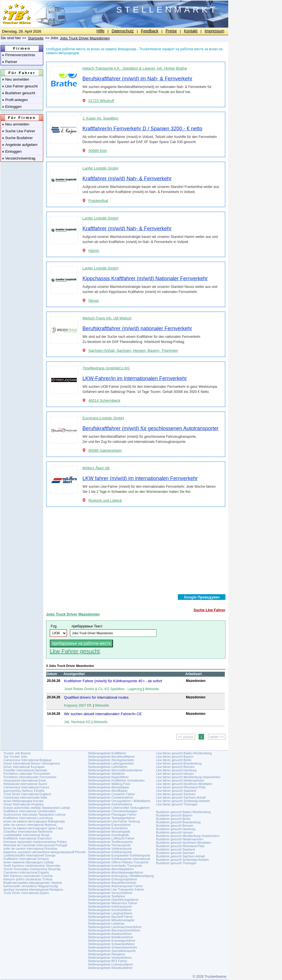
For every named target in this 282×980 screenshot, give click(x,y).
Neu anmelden (16, 79)
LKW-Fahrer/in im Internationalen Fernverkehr (135, 378)
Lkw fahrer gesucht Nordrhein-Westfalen (184, 784)
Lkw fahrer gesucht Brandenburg (179, 763)
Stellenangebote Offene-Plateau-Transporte (118, 862)
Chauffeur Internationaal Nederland (28, 832)
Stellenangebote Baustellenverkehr (112, 883)
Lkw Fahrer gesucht (20, 86)
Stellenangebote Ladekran (106, 924)
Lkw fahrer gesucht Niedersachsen (180, 780)
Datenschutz (123, 31)
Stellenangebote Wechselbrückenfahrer (115, 770)
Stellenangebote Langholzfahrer (110, 913)
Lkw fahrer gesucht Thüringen (177, 804)
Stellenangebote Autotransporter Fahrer (115, 886)
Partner (10, 62)
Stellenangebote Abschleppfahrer (111, 869)
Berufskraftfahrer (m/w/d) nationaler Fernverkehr (137, 328)
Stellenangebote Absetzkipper (109, 787)
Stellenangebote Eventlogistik (108, 835)
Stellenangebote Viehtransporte (110, 849)
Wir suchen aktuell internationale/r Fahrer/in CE (103, 714)
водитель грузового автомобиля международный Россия (44, 852)
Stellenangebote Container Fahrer (112, 794)
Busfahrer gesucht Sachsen (175, 853)
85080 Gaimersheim (105, 450)
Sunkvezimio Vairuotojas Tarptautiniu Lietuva (34, 814)
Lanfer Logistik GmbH (100, 168)
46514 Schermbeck (104, 400)
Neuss (94, 301)
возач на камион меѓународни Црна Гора (33, 828)
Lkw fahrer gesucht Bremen (175, 767)
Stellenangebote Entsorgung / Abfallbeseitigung (121, 876)
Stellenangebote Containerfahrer (111, 797)
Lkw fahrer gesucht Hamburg (176, 770)
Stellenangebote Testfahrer (107, 896)
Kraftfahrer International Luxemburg (28, 818)
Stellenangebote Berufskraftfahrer (111, 757)
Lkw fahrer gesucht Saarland (176, 791)
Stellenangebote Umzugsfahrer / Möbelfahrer (119, 801)
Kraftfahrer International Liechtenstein (29, 811)
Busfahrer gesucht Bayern (174, 815)
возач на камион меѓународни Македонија (34, 821)
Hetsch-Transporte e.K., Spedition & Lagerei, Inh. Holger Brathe (135, 68)
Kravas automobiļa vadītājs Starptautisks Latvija (37, 808)
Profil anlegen (15, 100)
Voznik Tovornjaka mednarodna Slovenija (32, 869)
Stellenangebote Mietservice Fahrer (113, 903)
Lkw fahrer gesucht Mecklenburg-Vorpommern (188, 777)
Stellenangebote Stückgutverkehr (111, 760)
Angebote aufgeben (20, 145)
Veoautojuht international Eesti (25, 780)
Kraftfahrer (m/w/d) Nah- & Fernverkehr (127, 179)
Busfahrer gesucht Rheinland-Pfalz (180, 846)
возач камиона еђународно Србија (28, 862)
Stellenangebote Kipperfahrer (108, 777)
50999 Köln (98, 151)
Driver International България (24, 767)
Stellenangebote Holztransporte (110, 906)
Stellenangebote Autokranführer (110, 934)
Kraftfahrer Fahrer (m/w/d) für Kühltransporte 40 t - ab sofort (113, 681)
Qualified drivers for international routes (96, 697)
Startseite (36, 38)
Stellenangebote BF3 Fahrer (108, 961)
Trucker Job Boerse (17, 753)
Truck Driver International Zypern (26, 893)
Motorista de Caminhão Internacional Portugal (35, 845)
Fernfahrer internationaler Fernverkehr (30, 777)
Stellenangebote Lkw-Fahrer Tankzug (114, 821)
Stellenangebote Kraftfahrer (107, 753)
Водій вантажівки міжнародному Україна (33, 883)
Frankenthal (98, 201)
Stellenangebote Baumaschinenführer (114, 930)
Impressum (214, 31)
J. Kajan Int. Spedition (100, 118)
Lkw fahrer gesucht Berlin (174, 760)
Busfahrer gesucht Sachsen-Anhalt (180, 856)
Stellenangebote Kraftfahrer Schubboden (116, 780)
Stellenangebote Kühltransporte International (119, 859)
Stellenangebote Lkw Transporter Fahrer (116, 889)
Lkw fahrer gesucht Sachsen (176, 794)
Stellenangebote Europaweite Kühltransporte (119, 855)
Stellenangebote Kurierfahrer (108, 828)
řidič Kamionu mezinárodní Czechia (28, 876)
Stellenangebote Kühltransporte (110, 852)
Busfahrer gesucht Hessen (175, 832)
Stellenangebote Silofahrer (106, 774)
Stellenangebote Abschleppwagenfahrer (116, 872)
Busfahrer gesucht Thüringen (176, 863)
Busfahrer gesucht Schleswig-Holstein (183, 860)
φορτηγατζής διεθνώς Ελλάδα (24, 791)
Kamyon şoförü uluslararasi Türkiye (28, 879)
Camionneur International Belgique (27, 760)
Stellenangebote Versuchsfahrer (110, 893)
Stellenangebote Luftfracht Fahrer (111, 838)
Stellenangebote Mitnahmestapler (111, 920)
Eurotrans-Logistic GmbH (103, 418)
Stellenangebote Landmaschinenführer (115, 927)
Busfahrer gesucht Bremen (175, 826)
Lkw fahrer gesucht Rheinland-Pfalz (181, 787)
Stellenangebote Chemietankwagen (113, 811)
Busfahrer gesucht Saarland (176, 849)
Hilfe (100, 31)
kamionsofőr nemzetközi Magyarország (31, 886)
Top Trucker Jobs (15, 757)
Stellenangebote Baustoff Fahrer (110, 917)
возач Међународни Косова (23, 801)
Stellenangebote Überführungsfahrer (113, 900)
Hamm (94, 251)
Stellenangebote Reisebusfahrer (110, 968)
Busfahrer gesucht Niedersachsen (180, 839)
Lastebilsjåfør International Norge (26, 835)
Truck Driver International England (27, 794)
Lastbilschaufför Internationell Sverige (29, 855)
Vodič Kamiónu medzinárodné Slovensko (32, 866)
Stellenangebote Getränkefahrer (110, 804)
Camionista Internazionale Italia (25, 797)
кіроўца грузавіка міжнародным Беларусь (33, 889)
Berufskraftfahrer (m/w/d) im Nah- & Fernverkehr (137, 79)
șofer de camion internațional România (30, 849)
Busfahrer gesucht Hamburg (176, 829)
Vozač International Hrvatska (23, 804)
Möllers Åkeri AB (96, 468)
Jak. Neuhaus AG (77, 722)
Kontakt (191, 31)
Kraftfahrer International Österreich (27, 838)
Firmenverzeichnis (19, 55)
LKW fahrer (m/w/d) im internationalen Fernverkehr (140, 478)
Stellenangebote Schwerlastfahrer (111, 944)
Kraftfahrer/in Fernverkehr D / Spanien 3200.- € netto (142, 129)
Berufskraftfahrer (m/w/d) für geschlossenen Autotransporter (151, 428)
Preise (171, 31)
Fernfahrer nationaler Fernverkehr (27, 774)
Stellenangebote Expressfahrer (109, 825)
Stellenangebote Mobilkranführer (111, 937)
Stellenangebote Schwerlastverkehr (113, 947)
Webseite (152, 689)
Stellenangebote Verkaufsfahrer (110, 958)
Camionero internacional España (26, 872)
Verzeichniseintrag (19, 158)
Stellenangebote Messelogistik (109, 832)
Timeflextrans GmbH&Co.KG (106, 368)
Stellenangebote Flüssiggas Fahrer (112, 814)
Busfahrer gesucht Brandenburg (178, 822)
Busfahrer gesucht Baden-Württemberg (183, 812)
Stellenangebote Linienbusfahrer (110, 964)
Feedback (150, 31)
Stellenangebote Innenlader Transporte (115, 866)
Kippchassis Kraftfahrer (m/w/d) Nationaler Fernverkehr (145, 278)
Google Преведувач (202, 597)
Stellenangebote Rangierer (107, 954)
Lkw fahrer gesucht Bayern (175, 757)
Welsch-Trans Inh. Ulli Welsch (107, 318)
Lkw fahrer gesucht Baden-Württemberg (184, 753)
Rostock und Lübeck (105, 500)
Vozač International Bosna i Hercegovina (32, 763)
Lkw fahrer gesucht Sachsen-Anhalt (181, 797)
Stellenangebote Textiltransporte (110, 842)
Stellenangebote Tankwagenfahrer (112, 818)
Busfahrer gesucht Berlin (173, 819)
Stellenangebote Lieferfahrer (108, 767)
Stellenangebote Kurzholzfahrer (110, 910)
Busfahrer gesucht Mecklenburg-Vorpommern (188, 836)
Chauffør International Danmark (25, 770)
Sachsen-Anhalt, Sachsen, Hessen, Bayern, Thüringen (133, 350)
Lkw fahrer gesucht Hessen (175, 774)
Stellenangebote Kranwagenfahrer (112, 941)
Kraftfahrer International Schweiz (26, 859)
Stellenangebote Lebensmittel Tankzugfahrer (119, 808)
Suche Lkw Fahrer (19, 131)
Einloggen (12, 107)
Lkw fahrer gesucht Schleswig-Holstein (183, 801)
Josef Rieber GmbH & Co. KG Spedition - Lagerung (103, 689)
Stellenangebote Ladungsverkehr (111, 763)
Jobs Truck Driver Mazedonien (85, 38)
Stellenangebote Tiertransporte (109, 845)
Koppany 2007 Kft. (78, 705)
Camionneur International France (26, 787)
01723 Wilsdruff (101, 101)
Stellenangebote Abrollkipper (108, 791)
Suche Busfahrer (17, 138)
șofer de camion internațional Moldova (30, 825)
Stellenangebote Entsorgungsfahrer (113, 879)
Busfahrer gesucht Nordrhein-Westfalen (184, 843)
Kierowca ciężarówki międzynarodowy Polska (35, 842)
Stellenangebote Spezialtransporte (112, 951)
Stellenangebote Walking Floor (109, 784)
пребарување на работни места (81, 643)
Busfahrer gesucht (19, 93)
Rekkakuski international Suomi (25, 784)
